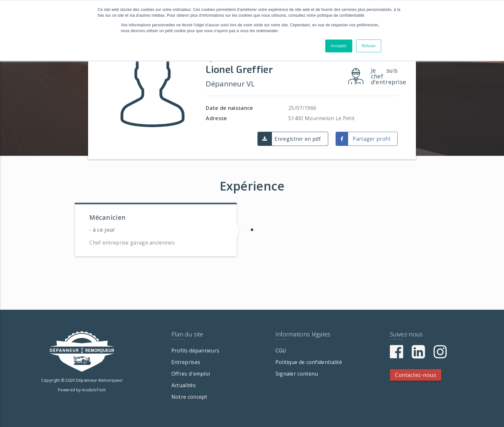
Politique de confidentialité (309, 362)
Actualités (184, 385)
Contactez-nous (416, 375)
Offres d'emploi (191, 374)
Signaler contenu (297, 374)
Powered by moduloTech (82, 390)
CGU (281, 351)
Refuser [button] (369, 46)
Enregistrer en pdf (297, 139)
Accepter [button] (339, 46)
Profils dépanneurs (195, 351)
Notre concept (189, 397)
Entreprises (186, 362)
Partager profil (371, 139)
